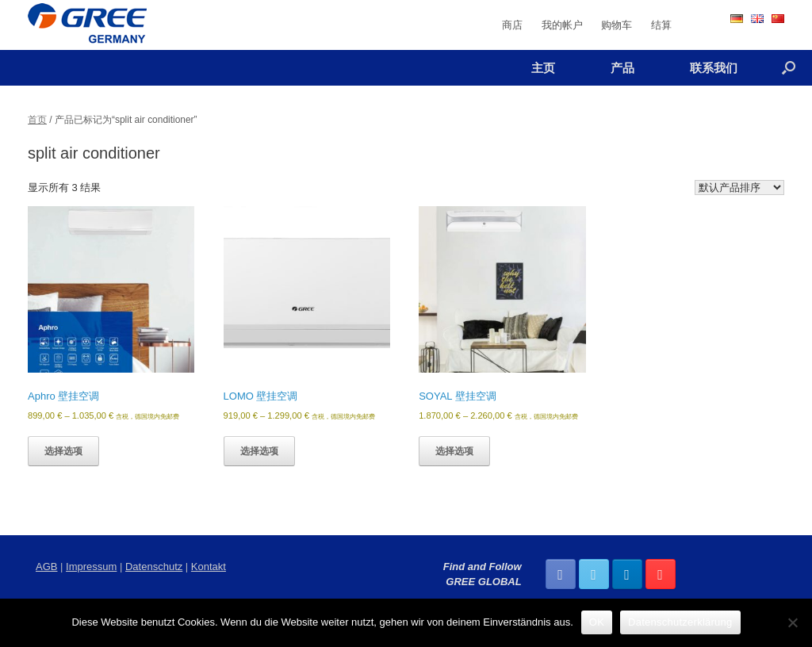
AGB (46, 567)
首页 (37, 120)
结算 (661, 25)
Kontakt (209, 567)
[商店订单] (739, 188)
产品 (622, 68)
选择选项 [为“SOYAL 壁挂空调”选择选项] (454, 451)
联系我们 (714, 68)
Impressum (91, 567)
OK (597, 622)
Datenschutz (154, 567)
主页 (543, 68)
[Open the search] (789, 68)
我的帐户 (562, 25)
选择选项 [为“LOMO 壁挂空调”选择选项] (259, 451)
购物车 (617, 25)
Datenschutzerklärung (680, 622)
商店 (512, 25)
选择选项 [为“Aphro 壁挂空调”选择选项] (63, 451)
